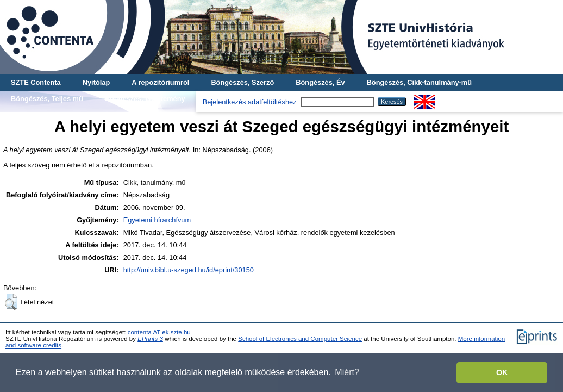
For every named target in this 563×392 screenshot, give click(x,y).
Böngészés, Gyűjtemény (145, 99)
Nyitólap (96, 82)
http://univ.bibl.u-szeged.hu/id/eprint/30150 (189, 270)
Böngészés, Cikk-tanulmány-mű (419, 82)
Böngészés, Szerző (242, 82)
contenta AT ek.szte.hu (159, 332)
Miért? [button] (347, 372)
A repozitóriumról (160, 82)
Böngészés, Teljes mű (47, 99)
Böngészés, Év (320, 82)
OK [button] (502, 372)
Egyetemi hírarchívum (157, 220)
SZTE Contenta (36, 82)
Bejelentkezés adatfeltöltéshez (250, 102)
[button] (11, 302)
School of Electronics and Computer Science (300, 339)
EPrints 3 (150, 339)
